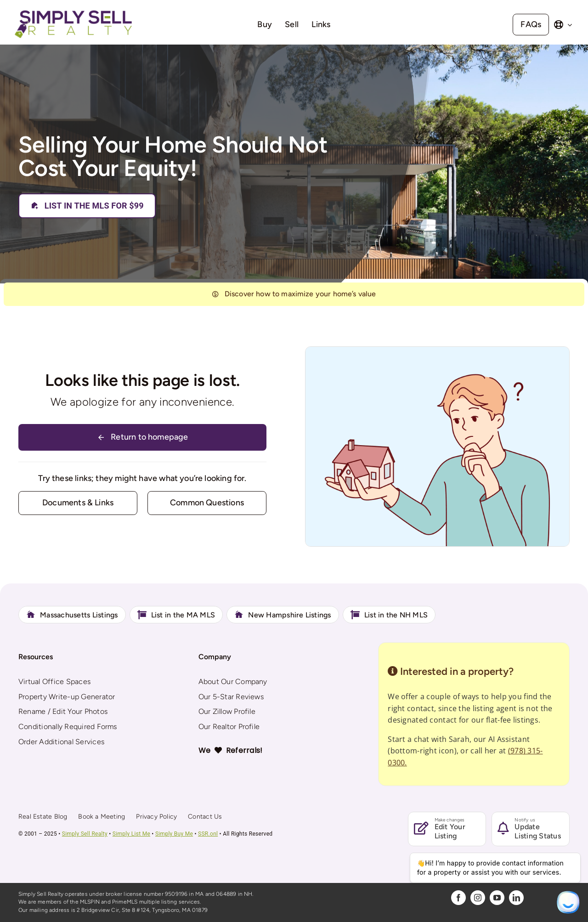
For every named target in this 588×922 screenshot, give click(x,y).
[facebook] (458, 898)
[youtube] (497, 898)
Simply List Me (131, 834)
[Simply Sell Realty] (73, 11)
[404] (294, 294)
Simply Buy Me (174, 834)
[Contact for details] (78, 503)
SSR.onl (208, 834)
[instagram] (478, 898)
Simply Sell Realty (85, 834)
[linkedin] (516, 898)
